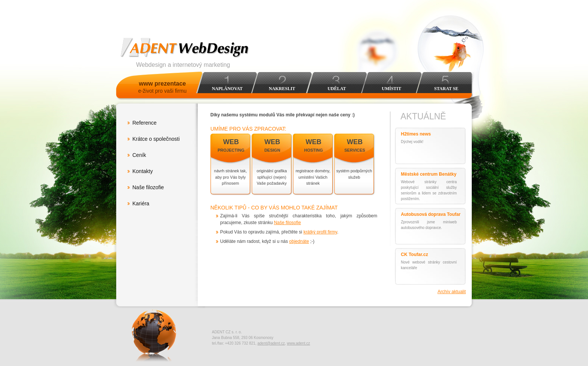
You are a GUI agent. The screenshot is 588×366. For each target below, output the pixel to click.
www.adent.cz (298, 343)
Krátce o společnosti (156, 139)
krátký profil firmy (320, 232)
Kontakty (142, 171)
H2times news (416, 134)
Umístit (391, 89)
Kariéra (141, 203)
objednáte (299, 241)
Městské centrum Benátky (429, 174)
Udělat (337, 89)
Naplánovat (227, 89)
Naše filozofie (148, 187)
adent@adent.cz (271, 343)
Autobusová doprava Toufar (431, 214)
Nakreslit (282, 89)
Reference (145, 123)
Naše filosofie (287, 223)
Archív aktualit (452, 292)
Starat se (446, 89)
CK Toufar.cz (414, 255)
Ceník (139, 155)
